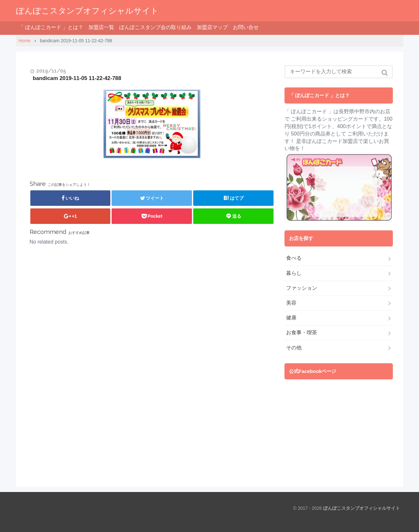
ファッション (302, 288)
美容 (291, 303)
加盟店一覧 (101, 27)
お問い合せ (246, 27)
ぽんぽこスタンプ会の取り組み (155, 27)
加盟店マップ (212, 27)
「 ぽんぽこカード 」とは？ (51, 27)
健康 (291, 318)
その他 (294, 348)
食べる (294, 258)
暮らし (294, 273)
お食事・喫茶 (302, 332)
